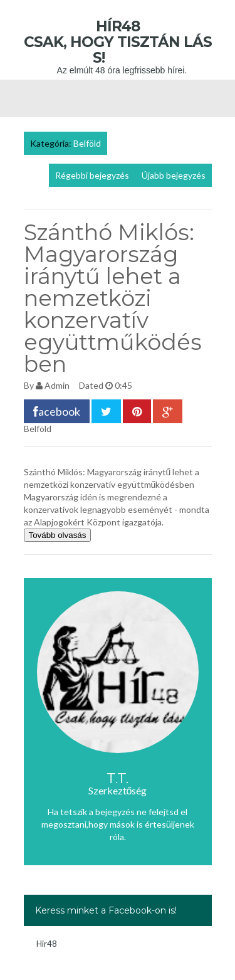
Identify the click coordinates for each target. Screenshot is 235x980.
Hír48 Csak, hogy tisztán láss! (118, 42)
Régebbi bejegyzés (92, 175)
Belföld (87, 143)
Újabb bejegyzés (174, 175)
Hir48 (47, 944)
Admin (57, 385)
